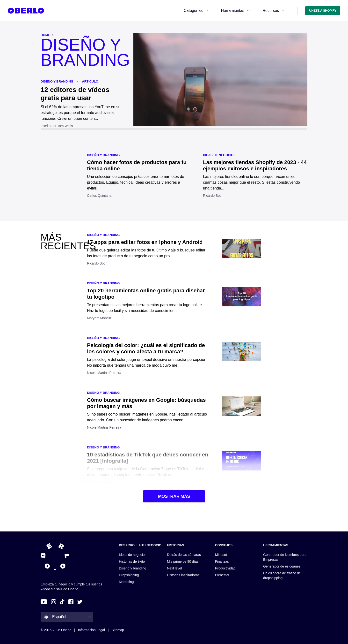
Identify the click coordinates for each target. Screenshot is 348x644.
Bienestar (222, 575)
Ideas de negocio (218, 155)
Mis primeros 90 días (183, 561)
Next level (174, 568)
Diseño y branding (57, 81)
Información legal (91, 630)
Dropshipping (129, 575)
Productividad (225, 568)
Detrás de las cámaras (184, 555)
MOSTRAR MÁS (174, 496)
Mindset (221, 555)
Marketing (126, 582)
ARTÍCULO (90, 81)
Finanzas (222, 561)
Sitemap (118, 630)
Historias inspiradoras (183, 575)
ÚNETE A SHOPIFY (323, 11)
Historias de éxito (132, 561)
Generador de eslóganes (282, 566)
